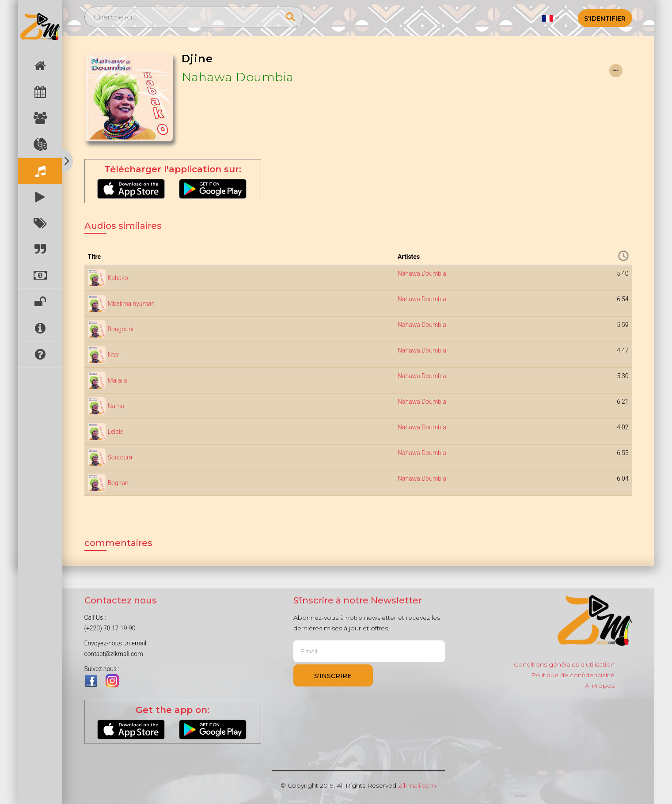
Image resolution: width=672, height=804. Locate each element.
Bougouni (121, 329)
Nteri (114, 355)
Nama (116, 406)
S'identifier (605, 19)
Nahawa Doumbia (238, 77)
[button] (550, 18)
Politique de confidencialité (573, 675)
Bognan (118, 483)
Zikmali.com (417, 785)
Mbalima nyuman (131, 303)
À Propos (600, 686)
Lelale (116, 432)
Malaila (118, 380)
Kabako (118, 278)
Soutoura (120, 457)
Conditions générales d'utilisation (564, 664)
